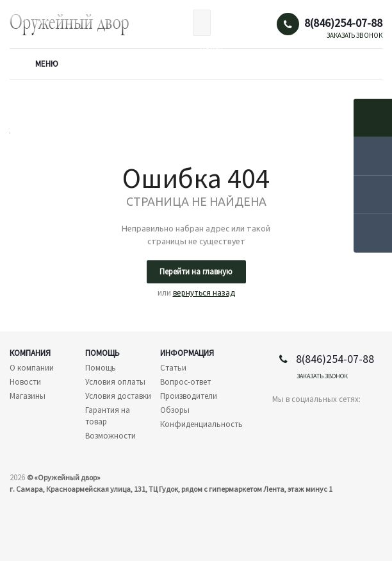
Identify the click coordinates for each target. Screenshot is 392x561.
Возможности (110, 436)
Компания (30, 353)
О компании (32, 368)
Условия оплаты (115, 382)
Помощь (102, 353)
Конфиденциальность (201, 424)
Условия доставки (118, 396)
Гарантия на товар (108, 416)
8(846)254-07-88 (343, 23)
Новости (25, 382)
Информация (187, 353)
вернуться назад (204, 293)
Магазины (28, 396)
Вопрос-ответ (185, 382)
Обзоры (175, 410)
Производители (189, 396)
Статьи (173, 368)
